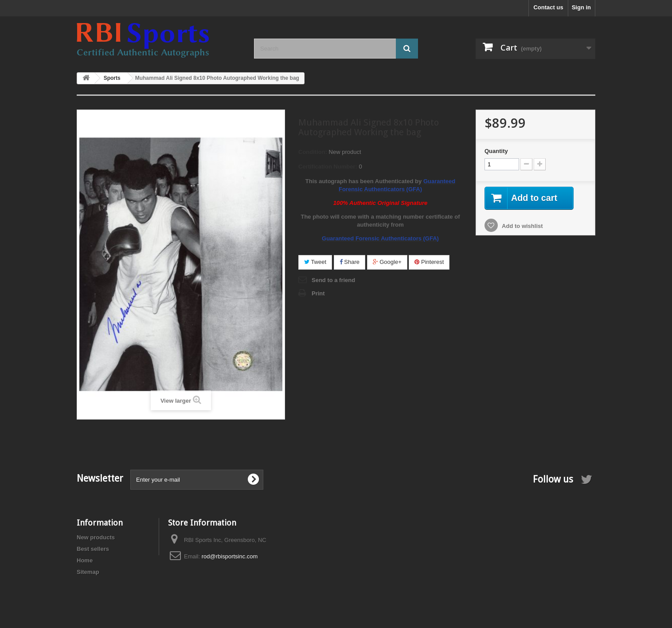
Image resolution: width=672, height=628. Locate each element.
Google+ (387, 262)
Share (350, 262)
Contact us (548, 7)
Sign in (581, 7)
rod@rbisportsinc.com (230, 556)
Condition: (313, 152)
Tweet (315, 262)
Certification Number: (328, 167)
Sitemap (88, 572)
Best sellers (93, 549)
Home (85, 560)
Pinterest (429, 262)
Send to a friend (333, 280)
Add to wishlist (522, 226)
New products (96, 537)
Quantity (496, 151)
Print (318, 293)
